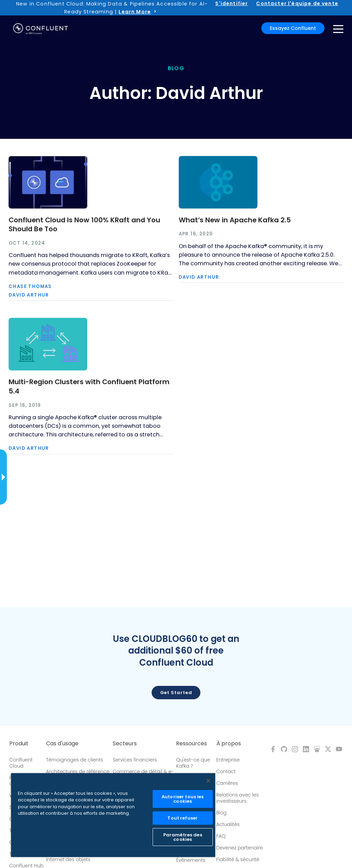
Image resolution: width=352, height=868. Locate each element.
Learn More (135, 12)
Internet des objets (68, 859)
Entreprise (228, 760)
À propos (229, 744)
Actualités (228, 824)
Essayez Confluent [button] (293, 28)
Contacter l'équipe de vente (297, 3)
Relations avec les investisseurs (238, 798)
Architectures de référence (78, 771)
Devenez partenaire (240, 848)
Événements (191, 860)
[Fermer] (208, 781)
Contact (226, 771)
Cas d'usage (62, 744)
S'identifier (232, 3)
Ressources (191, 744)
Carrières (227, 783)
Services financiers (135, 760)
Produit (19, 744)
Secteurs (125, 744)
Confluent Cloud (21, 763)
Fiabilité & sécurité (238, 859)
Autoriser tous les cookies (183, 799)
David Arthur (29, 295)
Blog (221, 813)
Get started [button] (176, 693)
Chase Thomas (30, 286)
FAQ (221, 836)
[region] (113, 815)
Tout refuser (183, 818)
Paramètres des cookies (183, 837)
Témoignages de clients (75, 760)
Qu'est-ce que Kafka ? (193, 763)
